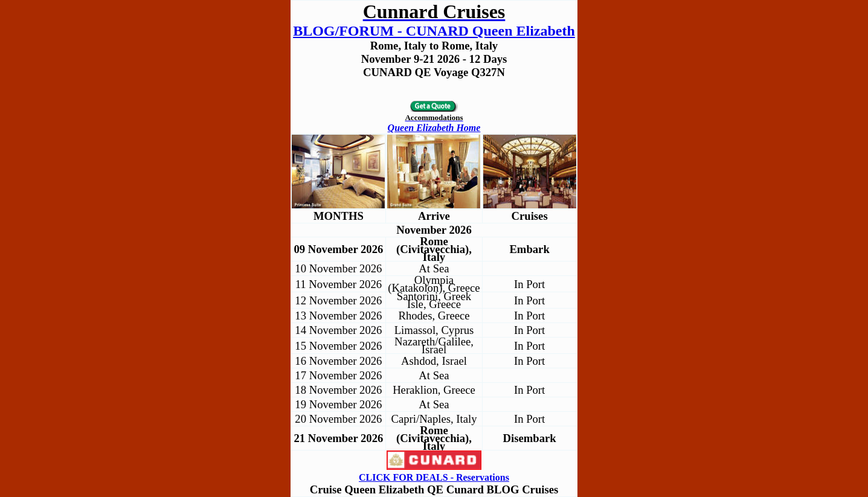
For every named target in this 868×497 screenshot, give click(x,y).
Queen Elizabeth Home (434, 128)
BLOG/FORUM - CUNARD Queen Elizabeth (434, 31)
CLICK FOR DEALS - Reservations (434, 477)
